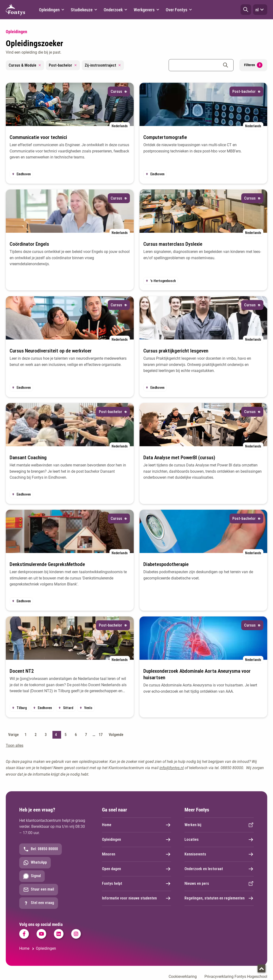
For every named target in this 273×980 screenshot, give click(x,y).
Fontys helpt (137, 884)
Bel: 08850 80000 (41, 849)
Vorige (13, 735)
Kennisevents (219, 854)
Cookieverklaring (183, 977)
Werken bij (219, 825)
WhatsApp (35, 863)
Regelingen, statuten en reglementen (219, 898)
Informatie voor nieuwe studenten (137, 898)
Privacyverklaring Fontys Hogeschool (236, 977)
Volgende (116, 735)
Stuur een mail (39, 890)
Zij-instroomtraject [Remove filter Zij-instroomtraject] (103, 65)
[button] (246, 10)
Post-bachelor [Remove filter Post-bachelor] (63, 65)
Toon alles (15, 745)
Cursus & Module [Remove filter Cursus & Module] (25, 65)
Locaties (219, 840)
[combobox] (201, 65)
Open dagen (137, 869)
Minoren (137, 854)
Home (137, 825)
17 (100, 735)
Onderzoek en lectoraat (219, 869)
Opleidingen (137, 840)
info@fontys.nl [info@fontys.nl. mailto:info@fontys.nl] (172, 768)
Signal (32, 876)
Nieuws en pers (219, 884)
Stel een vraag (39, 903)
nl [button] (260, 10)
